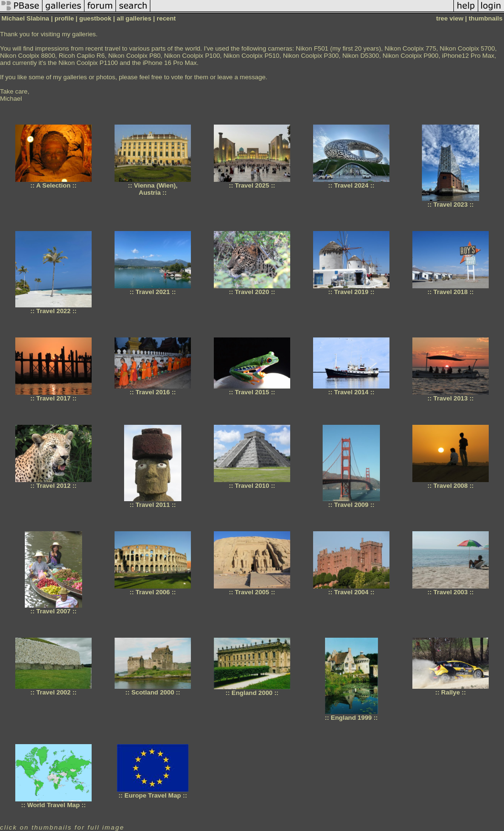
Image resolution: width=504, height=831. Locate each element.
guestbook (95, 18)
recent (166, 18)
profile (64, 18)
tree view (450, 18)
